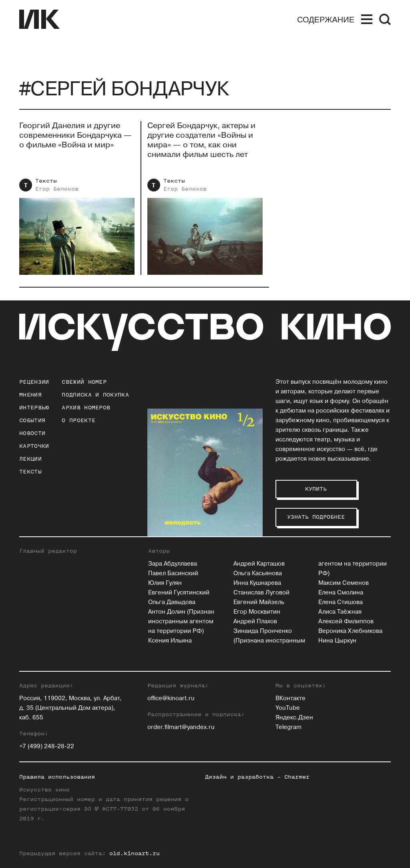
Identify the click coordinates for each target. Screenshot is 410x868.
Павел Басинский (173, 573)
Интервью (34, 408)
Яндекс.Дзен (294, 718)
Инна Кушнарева (257, 583)
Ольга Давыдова (172, 602)
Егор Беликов (57, 189)
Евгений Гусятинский (179, 593)
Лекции (30, 459)
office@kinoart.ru (171, 698)
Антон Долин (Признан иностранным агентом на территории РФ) (181, 621)
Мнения (30, 395)
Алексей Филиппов (346, 621)
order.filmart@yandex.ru (181, 727)
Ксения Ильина (170, 641)
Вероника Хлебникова (350, 631)
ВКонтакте (290, 698)
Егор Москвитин (257, 612)
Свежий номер (84, 382)
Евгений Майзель (259, 602)
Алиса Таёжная (340, 612)
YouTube (288, 708)
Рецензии (34, 382)
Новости (32, 433)
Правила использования (57, 777)
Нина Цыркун (337, 641)
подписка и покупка (95, 395)
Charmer (297, 777)
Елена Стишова (341, 602)
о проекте (78, 420)
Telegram (288, 727)
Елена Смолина (341, 593)
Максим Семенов (344, 583)
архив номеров (86, 408)
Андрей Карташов (259, 564)
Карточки (34, 446)
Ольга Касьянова (258, 573)
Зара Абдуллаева (173, 564)
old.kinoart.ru (135, 853)
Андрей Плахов (255, 621)
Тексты (46, 181)
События (32, 420)
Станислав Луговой (261, 593)
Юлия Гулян (165, 583)
